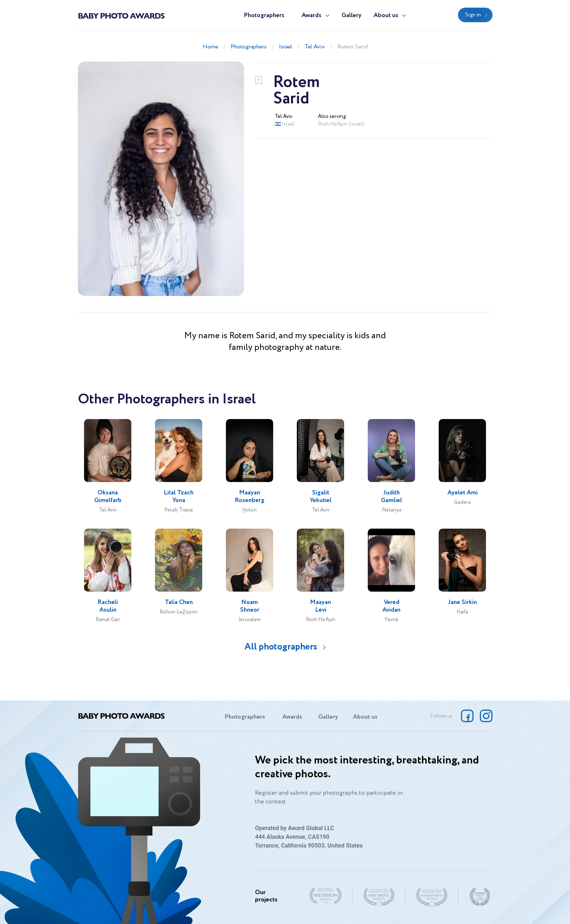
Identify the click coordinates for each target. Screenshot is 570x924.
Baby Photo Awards (121, 15)
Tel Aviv (315, 47)
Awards (312, 15)
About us (386, 15)
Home (210, 47)
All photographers (281, 647)
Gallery (352, 15)
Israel (286, 47)
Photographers (264, 15)
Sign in (473, 15)
